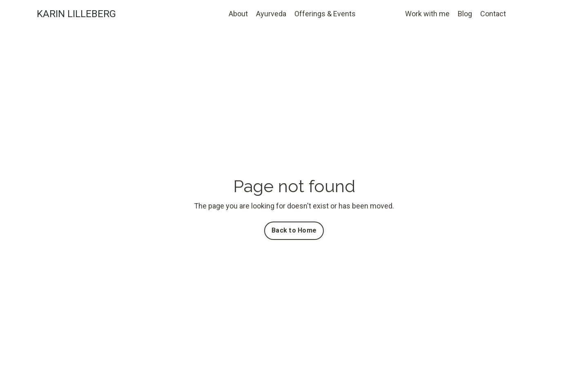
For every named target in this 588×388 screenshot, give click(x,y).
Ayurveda (271, 14)
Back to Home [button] (294, 230)
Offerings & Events (325, 14)
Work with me (427, 14)
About (238, 14)
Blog (465, 14)
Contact (493, 14)
